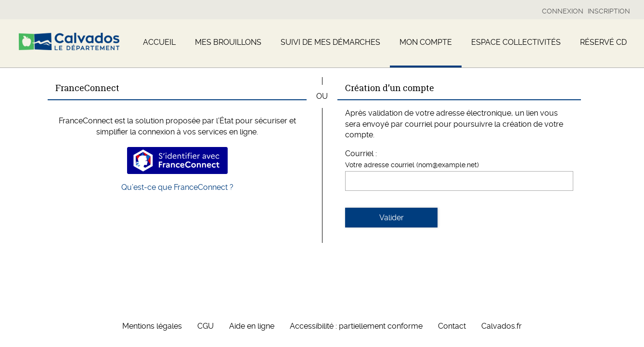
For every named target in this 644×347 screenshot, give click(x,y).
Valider (392, 218)
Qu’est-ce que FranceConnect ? (177, 187)
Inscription (609, 11)
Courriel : (361, 153)
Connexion (563, 11)
